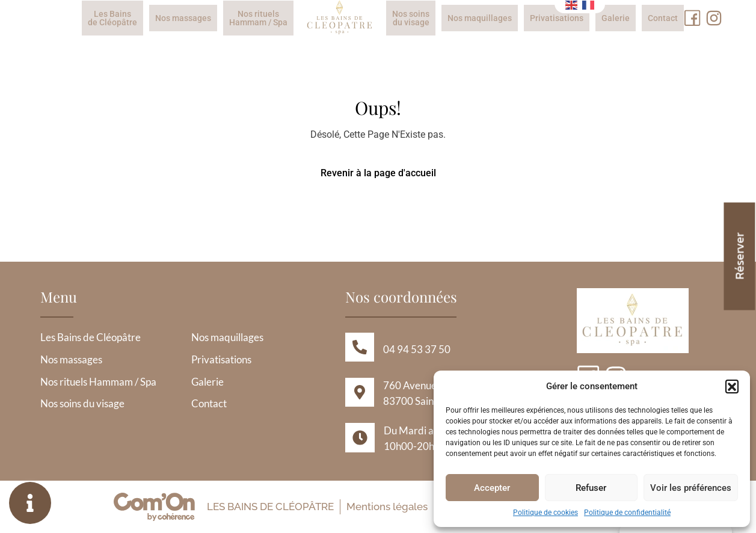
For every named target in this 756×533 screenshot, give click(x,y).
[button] (732, 386)
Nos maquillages (480, 18)
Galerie (616, 18)
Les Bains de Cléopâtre (112, 18)
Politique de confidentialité (627, 513)
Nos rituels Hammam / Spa (258, 18)
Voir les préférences (691, 488)
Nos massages (183, 18)
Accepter (492, 488)
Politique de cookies (545, 513)
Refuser (591, 488)
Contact (663, 18)
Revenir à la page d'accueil (378, 173)
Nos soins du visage (411, 18)
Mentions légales (386, 507)
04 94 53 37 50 (417, 349)
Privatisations (557, 18)
